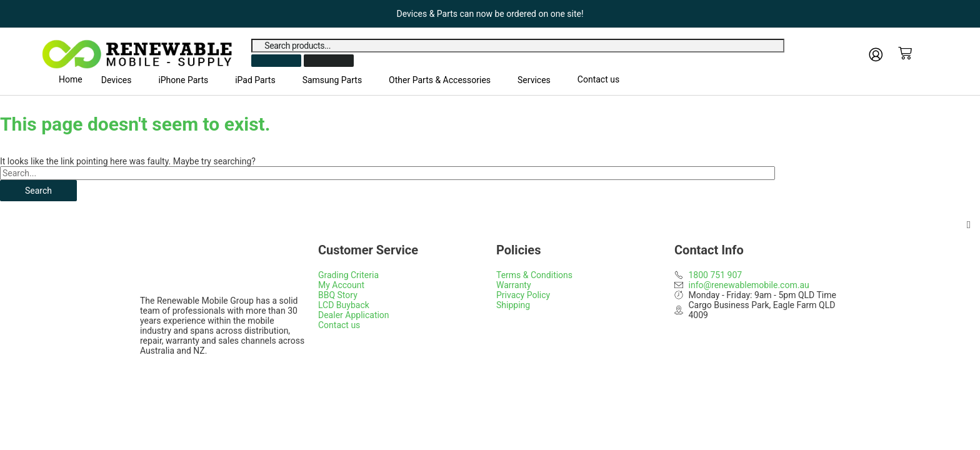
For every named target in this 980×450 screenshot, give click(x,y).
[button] (121, 80)
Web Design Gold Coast (469, 382)
